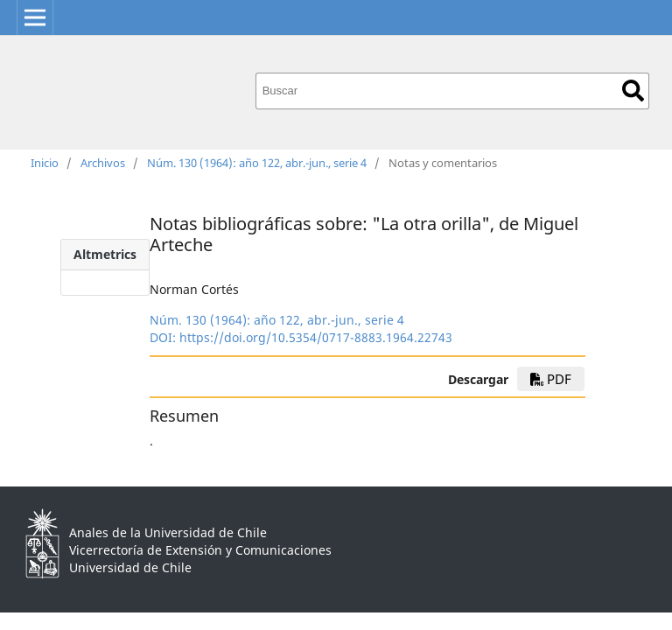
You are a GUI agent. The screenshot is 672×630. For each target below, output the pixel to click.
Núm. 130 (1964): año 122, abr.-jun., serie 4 (257, 163)
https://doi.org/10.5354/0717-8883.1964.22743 (316, 337)
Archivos (103, 163)
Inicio (45, 163)
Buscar (633, 91)
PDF (551, 379)
